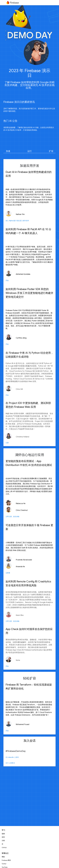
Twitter (4, 864)
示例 (3, 841)
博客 (3, 857)
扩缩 (51, 151)
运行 (30, 151)
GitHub (4, 847)
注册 (7, 443)
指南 (3, 834)
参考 (3, 837)
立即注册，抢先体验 (12, 517)
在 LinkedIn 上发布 (12, 757)
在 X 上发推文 (10, 763)
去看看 (8, 573)
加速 (8, 151)
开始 (7, 280)
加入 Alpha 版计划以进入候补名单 (17, 221)
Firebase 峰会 (6, 860)
